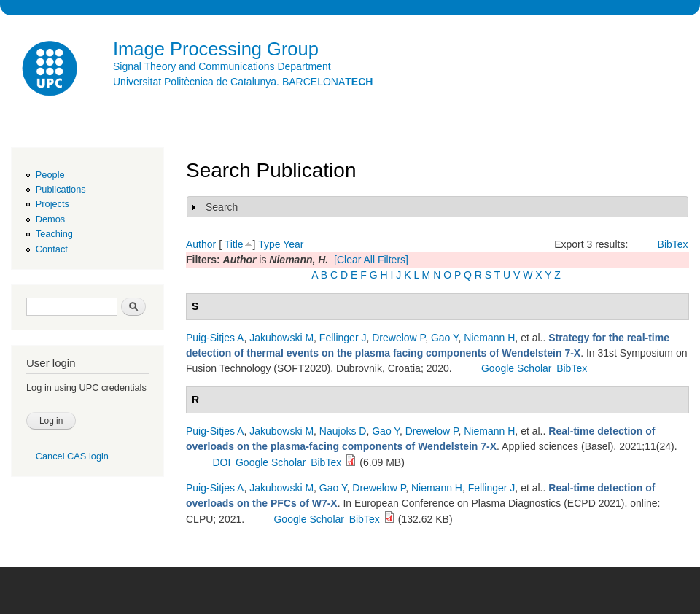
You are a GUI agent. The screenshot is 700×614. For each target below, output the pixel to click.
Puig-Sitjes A (215, 338)
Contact (52, 249)
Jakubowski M (281, 338)
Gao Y (445, 338)
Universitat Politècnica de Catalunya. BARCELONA (243, 82)
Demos (50, 219)
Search (222, 207)
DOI (221, 462)
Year (293, 244)
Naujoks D (343, 431)
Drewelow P (398, 338)
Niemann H (489, 338)
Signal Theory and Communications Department (222, 66)
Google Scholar (517, 368)
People (50, 175)
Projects (52, 204)
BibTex (673, 244)
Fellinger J (343, 338)
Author (201, 244)
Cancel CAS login (72, 456)
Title (234, 244)
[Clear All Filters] (371, 260)
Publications (61, 189)
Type (269, 244)
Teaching (54, 234)
